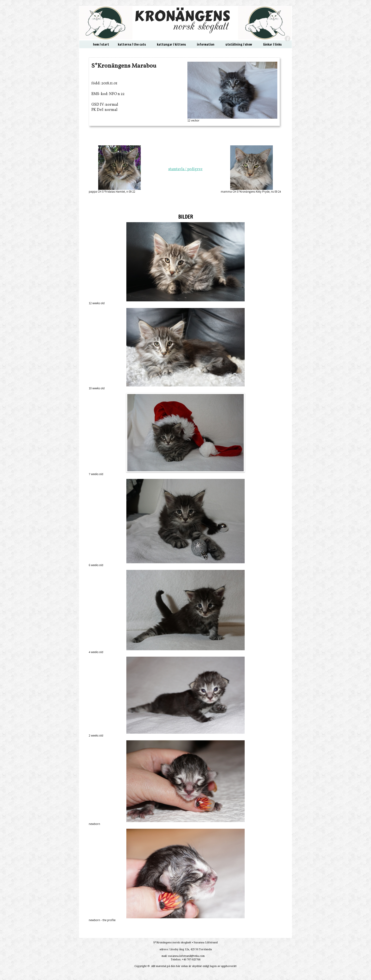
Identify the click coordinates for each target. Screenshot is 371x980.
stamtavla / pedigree (185, 169)
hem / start (101, 44)
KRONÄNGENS (182, 16)
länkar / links (272, 44)
